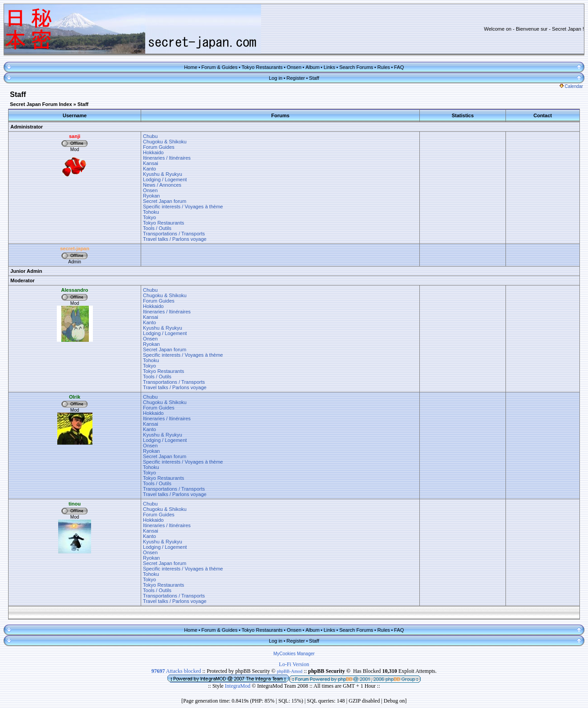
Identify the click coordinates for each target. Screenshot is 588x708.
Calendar (571, 86)
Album (312, 67)
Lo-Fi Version (294, 664)
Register (296, 78)
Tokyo (149, 217)
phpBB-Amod (290, 671)
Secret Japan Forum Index (41, 104)
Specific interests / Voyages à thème (183, 207)
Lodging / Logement (165, 179)
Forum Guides (159, 147)
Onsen (294, 67)
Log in (276, 78)
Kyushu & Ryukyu (163, 174)
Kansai (151, 163)
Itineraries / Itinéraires (167, 158)
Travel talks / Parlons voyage (175, 239)
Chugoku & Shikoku (165, 142)
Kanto (149, 169)
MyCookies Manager (294, 654)
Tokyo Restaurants (262, 67)
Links (330, 67)
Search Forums (356, 67)
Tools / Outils (157, 228)
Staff (314, 78)
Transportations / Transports (174, 234)
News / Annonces (162, 185)
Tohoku (151, 212)
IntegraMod (239, 686)
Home (191, 67)
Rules (384, 67)
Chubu (150, 136)
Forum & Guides (220, 67)
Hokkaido (153, 152)
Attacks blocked (176, 671)
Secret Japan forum (165, 201)
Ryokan (151, 196)
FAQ (399, 67)
